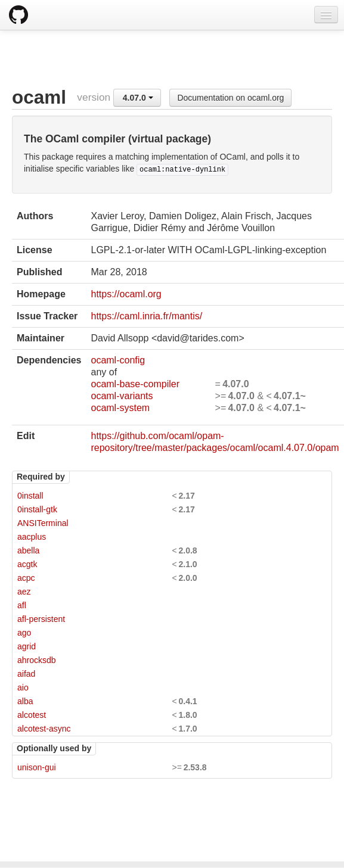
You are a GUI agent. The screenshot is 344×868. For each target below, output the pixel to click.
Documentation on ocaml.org (230, 98)
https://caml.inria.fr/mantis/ (146, 316)
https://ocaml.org (126, 294)
